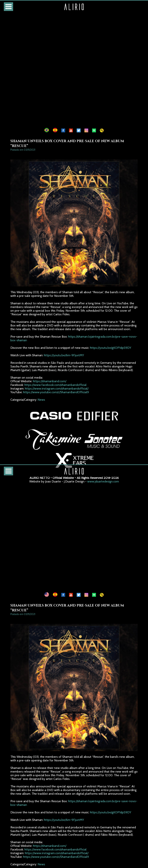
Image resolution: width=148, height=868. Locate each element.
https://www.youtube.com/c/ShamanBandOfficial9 (56, 392)
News (43, 400)
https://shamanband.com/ (50, 381)
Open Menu (8, 7)
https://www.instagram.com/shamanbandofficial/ (57, 389)
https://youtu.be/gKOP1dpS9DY (111, 348)
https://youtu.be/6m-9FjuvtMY (64, 355)
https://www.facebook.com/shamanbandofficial (55, 385)
